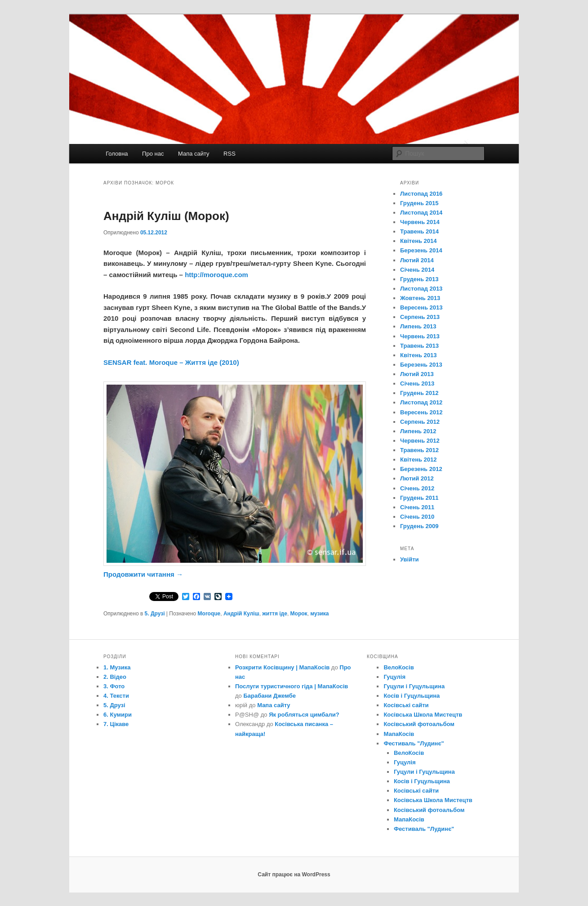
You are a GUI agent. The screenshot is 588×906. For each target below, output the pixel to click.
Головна (117, 154)
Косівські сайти (406, 705)
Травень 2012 (419, 450)
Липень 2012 (418, 431)
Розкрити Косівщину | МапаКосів (282, 667)
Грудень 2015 (419, 203)
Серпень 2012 (420, 422)
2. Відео (115, 677)
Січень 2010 (417, 517)
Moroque (209, 614)
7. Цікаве (116, 724)
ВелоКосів (399, 667)
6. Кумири (118, 715)
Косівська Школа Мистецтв (423, 715)
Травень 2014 (419, 231)
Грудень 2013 (419, 279)
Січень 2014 (417, 270)
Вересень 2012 (421, 412)
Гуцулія (394, 677)
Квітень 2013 (419, 355)
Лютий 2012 (417, 478)
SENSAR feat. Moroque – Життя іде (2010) (171, 362)
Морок (299, 614)
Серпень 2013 (420, 317)
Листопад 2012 (421, 402)
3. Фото (114, 686)
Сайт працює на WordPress (294, 875)
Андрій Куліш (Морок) (166, 216)
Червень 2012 (420, 441)
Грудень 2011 (419, 498)
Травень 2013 (419, 346)
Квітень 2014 (419, 241)
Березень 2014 (421, 250)
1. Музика (117, 667)
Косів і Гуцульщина (412, 696)
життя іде (275, 614)
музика (319, 614)
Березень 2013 (421, 365)
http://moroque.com (216, 275)
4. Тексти (116, 696)
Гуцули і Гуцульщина (414, 686)
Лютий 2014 (417, 260)
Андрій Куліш (241, 614)
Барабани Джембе (269, 696)
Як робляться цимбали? (304, 715)
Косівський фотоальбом (419, 724)
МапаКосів (399, 734)
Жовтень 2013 (420, 298)
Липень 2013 (418, 326)
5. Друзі (155, 614)
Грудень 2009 (419, 526)
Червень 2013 (420, 336)
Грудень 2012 (419, 393)
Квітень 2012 (419, 460)
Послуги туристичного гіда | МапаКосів (292, 686)
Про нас (153, 154)
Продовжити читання (143, 574)
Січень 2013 (417, 383)
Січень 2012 (417, 488)
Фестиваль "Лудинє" (414, 743)
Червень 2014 (420, 222)
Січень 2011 (417, 507)
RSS (229, 154)
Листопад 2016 (421, 194)
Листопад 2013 (421, 289)
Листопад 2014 (421, 213)
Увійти (410, 559)
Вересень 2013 (421, 307)
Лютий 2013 (417, 374)
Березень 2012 (421, 469)
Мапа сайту (194, 154)
